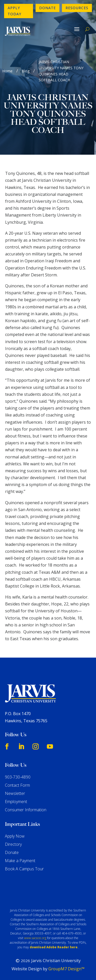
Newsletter (15, 793)
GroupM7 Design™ (66, 969)
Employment (16, 802)
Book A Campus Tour (24, 869)
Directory (13, 844)
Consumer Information (26, 810)
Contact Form (17, 785)
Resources (77, 8)
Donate (47, 8)
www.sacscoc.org (35, 938)
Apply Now (15, 836)
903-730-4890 (18, 777)
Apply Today (14, 11)
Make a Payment (20, 861)
